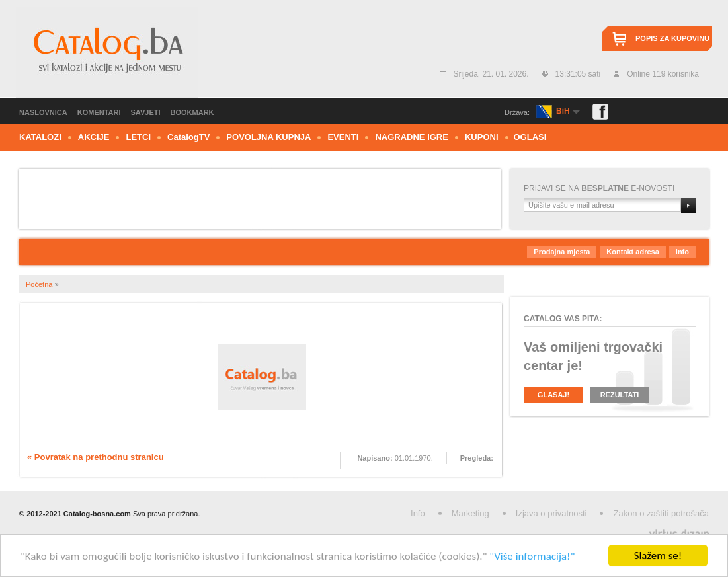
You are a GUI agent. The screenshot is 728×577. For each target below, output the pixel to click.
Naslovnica (43, 112)
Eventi (343, 137)
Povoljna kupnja (268, 137)
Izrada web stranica (2, 531)
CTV (188, 137)
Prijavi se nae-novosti (599, 188)
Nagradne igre (412, 137)
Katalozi (40, 137)
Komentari (99, 112)
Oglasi (530, 137)
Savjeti (146, 112)
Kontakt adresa (632, 252)
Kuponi (482, 137)
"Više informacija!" (532, 557)
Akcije (94, 137)
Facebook (600, 112)
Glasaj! (553, 395)
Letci (138, 137)
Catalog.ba (107, 52)
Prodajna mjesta (562, 252)
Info (682, 252)
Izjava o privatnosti (551, 513)
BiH (563, 111)
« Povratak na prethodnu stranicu (96, 457)
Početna (39, 284)
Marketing (470, 513)
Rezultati (620, 395)
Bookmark (192, 112)
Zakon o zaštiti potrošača (661, 513)
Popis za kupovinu (672, 38)
